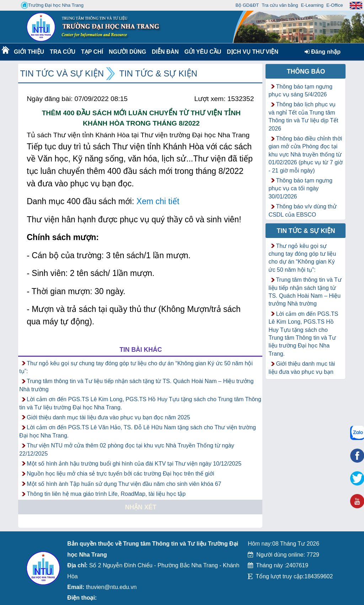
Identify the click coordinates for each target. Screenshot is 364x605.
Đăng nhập (323, 52)
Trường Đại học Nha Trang (52, 5)
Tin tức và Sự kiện (62, 73)
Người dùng (127, 52)
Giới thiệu (29, 52)
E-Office (335, 5)
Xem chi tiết (158, 201)
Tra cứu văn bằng (280, 5)
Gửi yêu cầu (203, 52)
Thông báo (306, 71)
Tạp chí (92, 52)
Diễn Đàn (165, 52)
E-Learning (312, 5)
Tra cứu (62, 52)
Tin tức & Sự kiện (158, 73)
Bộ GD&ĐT (247, 5)
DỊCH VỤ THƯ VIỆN (251, 52)
